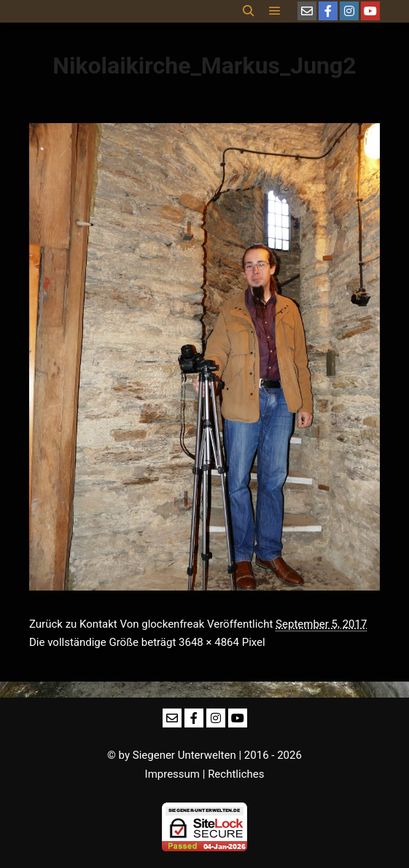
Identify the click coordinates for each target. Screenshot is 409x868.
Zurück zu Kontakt (73, 624)
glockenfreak (173, 624)
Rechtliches (236, 774)
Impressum (172, 774)
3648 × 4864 (209, 642)
